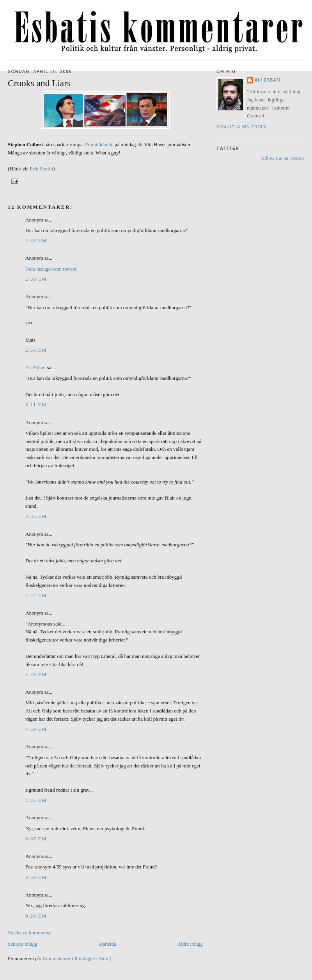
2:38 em (36, 279)
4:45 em (36, 674)
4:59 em (36, 729)
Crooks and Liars (39, 83)
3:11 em (36, 405)
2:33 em (36, 240)
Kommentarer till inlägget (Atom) (77, 958)
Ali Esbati (35, 368)
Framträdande (99, 144)
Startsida (107, 944)
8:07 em (36, 839)
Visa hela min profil (242, 127)
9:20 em (36, 916)
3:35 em (36, 516)
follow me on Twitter (283, 158)
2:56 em (36, 350)
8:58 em (36, 877)
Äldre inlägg (190, 944)
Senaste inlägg (22, 944)
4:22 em (36, 595)
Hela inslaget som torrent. (51, 269)
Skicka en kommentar (30, 933)
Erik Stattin (41, 169)
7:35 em (36, 800)
